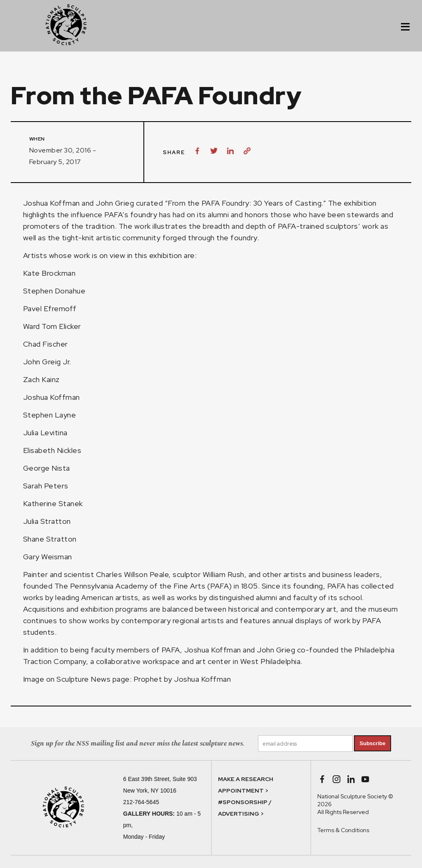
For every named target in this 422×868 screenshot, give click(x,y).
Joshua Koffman (52, 203)
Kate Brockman (52, 273)
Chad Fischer (47, 344)
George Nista (47, 468)
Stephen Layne (50, 415)
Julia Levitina (45, 433)
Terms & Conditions (343, 830)
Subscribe (373, 743)
